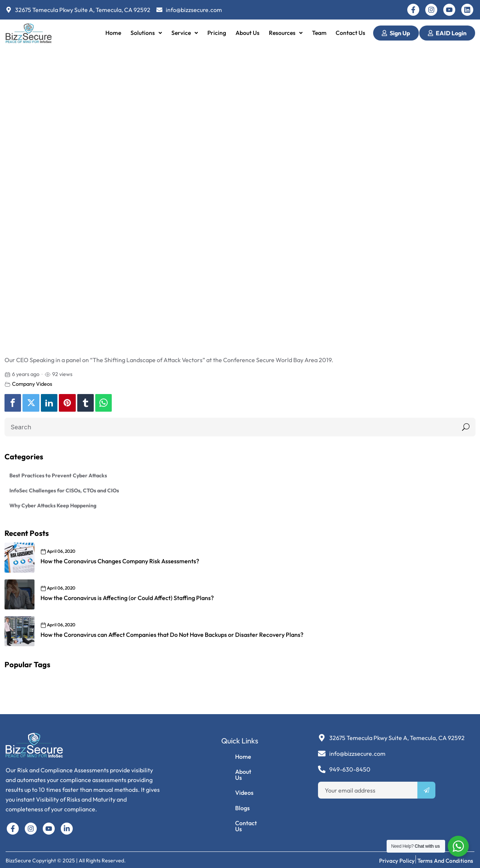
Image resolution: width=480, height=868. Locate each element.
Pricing (216, 33)
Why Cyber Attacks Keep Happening (53, 505)
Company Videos (32, 384)
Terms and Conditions (446, 857)
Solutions (145, 33)
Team (320, 33)
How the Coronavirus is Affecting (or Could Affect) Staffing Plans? (127, 598)
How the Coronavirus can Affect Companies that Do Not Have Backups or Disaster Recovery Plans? (172, 635)
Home (112, 33)
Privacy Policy (398, 857)
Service (184, 33)
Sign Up (396, 33)
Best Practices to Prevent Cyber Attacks (58, 475)
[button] (145, 33)
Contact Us (352, 33)
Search (464, 427)
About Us (247, 33)
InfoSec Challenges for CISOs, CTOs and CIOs (64, 490)
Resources (286, 33)
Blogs (230, 809)
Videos (232, 792)
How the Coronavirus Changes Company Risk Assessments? (120, 561)
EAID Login (447, 33)
